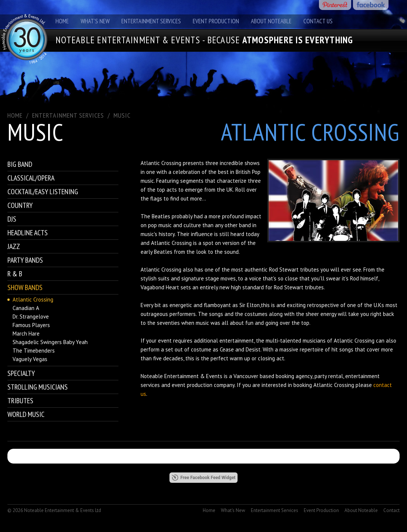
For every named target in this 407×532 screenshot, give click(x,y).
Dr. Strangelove (31, 316)
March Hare (26, 334)
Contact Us (318, 21)
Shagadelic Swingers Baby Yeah (50, 342)
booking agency (294, 376)
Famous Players (31, 325)
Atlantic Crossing (33, 299)
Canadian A (26, 308)
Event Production (216, 21)
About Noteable (271, 21)
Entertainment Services (151, 21)
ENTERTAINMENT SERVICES (68, 115)
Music (122, 115)
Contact (391, 510)
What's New (95, 21)
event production (192, 385)
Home (62, 21)
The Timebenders (34, 351)
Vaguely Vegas (30, 359)
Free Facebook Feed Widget (204, 478)
